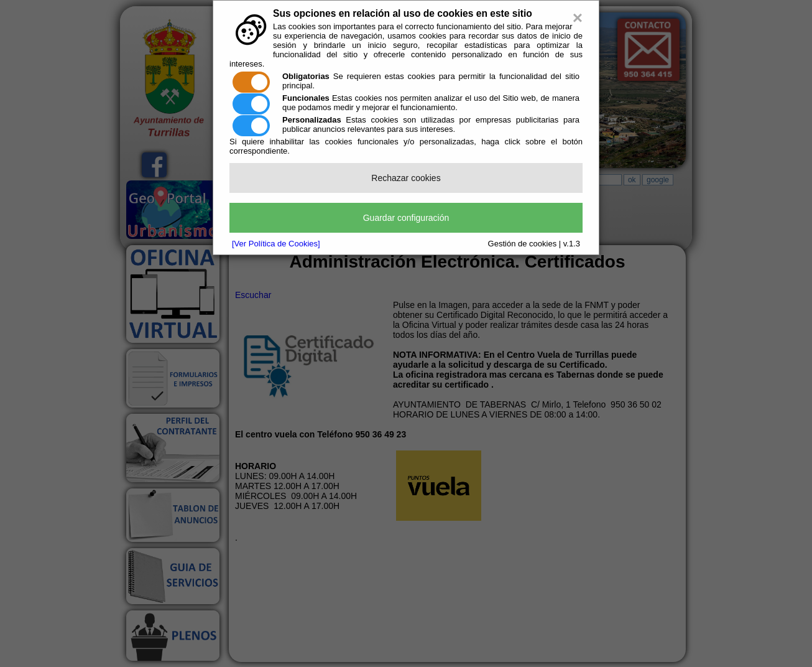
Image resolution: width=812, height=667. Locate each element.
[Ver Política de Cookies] (276, 244)
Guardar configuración (406, 218)
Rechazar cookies (406, 178)
